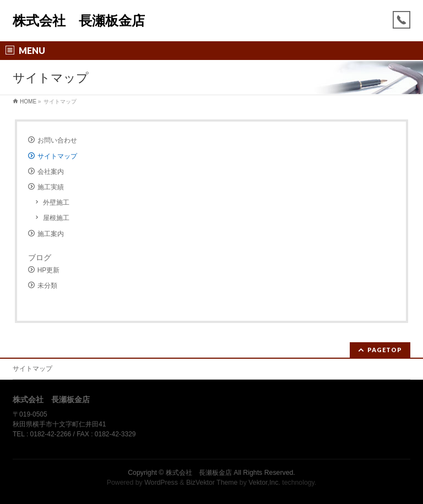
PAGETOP (385, 350)
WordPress (161, 483)
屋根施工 (56, 218)
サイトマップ (57, 156)
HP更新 (49, 270)
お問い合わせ (57, 140)
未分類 (47, 286)
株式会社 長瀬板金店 (79, 21)
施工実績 (51, 187)
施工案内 (51, 234)
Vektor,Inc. (264, 483)
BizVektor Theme (212, 483)
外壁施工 (56, 202)
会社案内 (51, 172)
